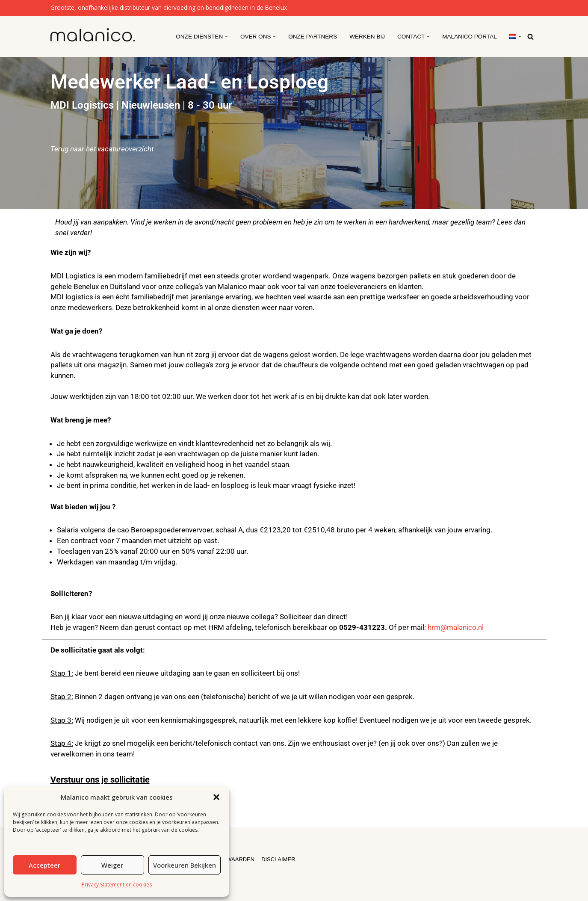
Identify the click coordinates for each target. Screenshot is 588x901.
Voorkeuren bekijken (185, 865)
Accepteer (44, 865)
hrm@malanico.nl (456, 627)
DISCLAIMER (279, 859)
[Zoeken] (530, 37)
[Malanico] (93, 35)
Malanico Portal (470, 37)
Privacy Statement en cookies (117, 885)
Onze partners (312, 37)
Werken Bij (367, 37)
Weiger (112, 865)
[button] (216, 797)
